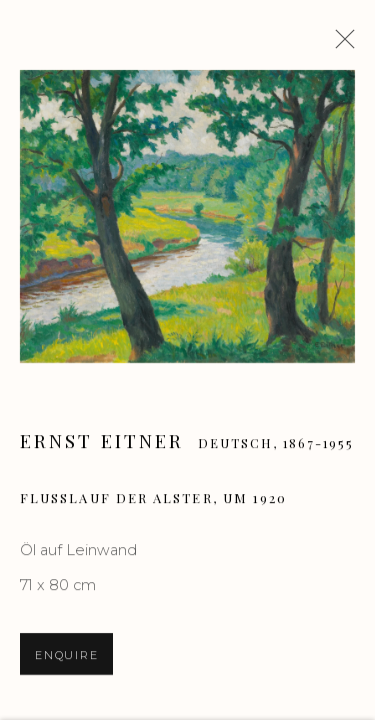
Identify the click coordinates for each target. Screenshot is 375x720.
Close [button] (340, 45)
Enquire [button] (66, 657)
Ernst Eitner (102, 443)
